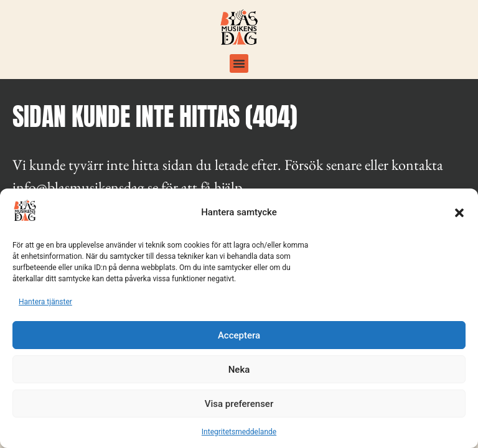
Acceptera (239, 335)
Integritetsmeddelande (239, 432)
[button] (459, 213)
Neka (239, 370)
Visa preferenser (239, 404)
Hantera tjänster (45, 302)
